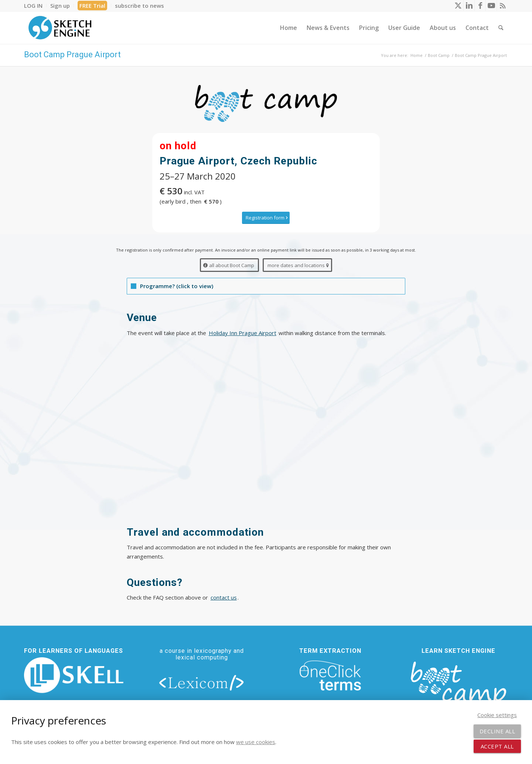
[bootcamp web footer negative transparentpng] (458, 688)
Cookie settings (497, 715)
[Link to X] (458, 6)
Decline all (497, 731)
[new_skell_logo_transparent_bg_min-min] (74, 675)
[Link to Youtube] (491, 6)
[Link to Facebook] (480, 6)
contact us (224, 597)
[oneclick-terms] (330, 676)
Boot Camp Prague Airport (72, 54)
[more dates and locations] (297, 265)
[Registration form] (266, 218)
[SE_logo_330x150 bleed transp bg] (60, 28)
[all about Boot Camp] (229, 265)
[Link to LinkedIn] (469, 6)
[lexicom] (202, 682)
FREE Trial (92, 6)
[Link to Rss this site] (502, 6)
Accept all (497, 746)
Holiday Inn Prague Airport (243, 333)
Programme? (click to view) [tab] (172, 286)
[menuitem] (35, 6)
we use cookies (256, 742)
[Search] (501, 28)
